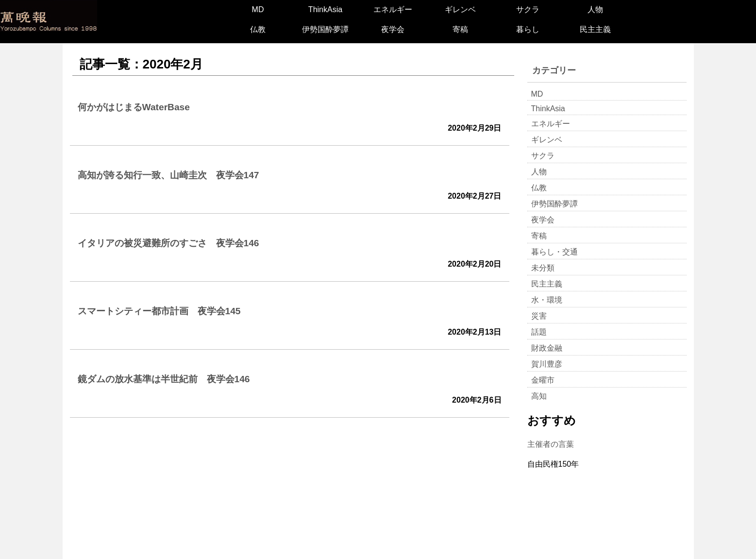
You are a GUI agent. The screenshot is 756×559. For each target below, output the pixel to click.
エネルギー (393, 9)
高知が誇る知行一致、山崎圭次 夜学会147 (168, 175)
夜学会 (393, 29)
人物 (595, 9)
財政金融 (547, 348)
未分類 (543, 268)
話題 (539, 332)
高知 (539, 396)
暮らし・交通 (554, 252)
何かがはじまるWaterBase (134, 107)
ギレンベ (460, 9)
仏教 (258, 29)
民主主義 (595, 29)
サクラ (528, 9)
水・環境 (547, 300)
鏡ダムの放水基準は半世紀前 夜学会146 (164, 379)
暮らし (528, 29)
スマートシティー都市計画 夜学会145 (159, 311)
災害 (539, 316)
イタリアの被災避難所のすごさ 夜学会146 (168, 243)
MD (258, 9)
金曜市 (543, 380)
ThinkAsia (325, 9)
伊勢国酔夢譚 (325, 29)
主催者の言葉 (551, 444)
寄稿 (460, 29)
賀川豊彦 (547, 364)
